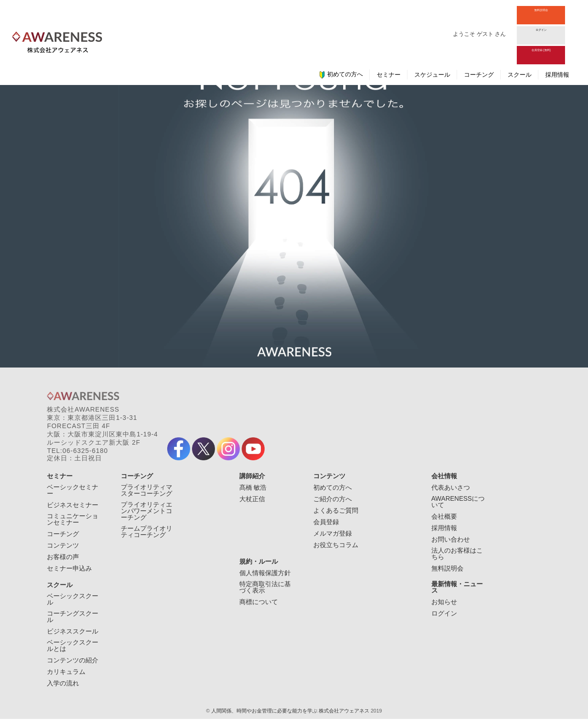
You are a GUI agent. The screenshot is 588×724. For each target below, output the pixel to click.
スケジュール (432, 34)
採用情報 (557, 34)
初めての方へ (341, 34)
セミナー (389, 34)
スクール (520, 34)
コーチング (479, 34)
